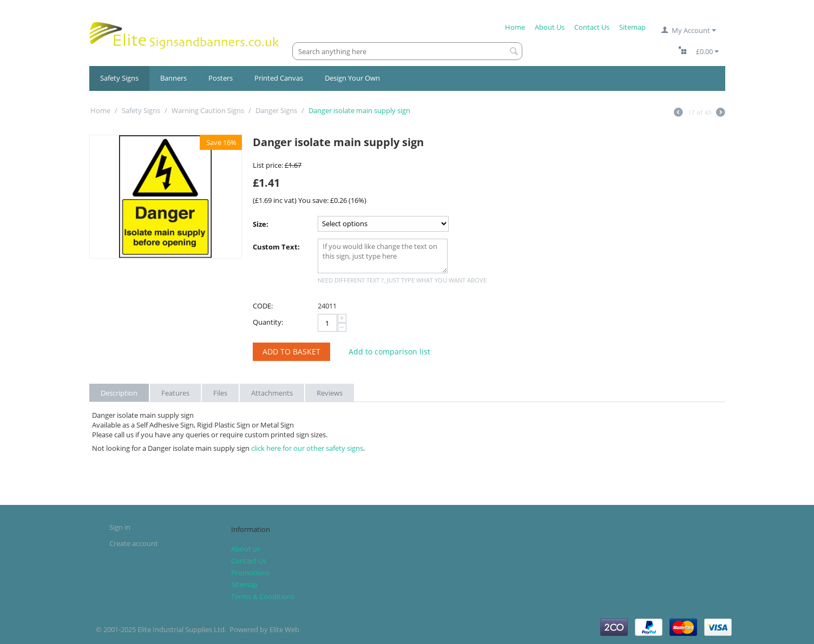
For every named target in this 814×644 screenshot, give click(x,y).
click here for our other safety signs (307, 448)
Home (515, 27)
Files (220, 393)
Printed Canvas (279, 78)
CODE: (263, 306)
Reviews (330, 393)
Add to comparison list (389, 351)
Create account (134, 543)
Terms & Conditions (263, 596)
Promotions (250, 573)
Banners (173, 78)
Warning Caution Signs (208, 110)
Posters (221, 78)
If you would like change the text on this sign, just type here (383, 256)
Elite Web (284, 629)
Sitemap (632, 27)
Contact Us (592, 27)
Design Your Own (352, 78)
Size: (261, 224)
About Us (550, 27)
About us (246, 549)
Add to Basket (291, 351)
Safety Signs (119, 78)
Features (175, 393)
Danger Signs (276, 110)
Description (119, 393)
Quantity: (268, 322)
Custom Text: (276, 247)
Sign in (120, 527)
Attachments (272, 393)
